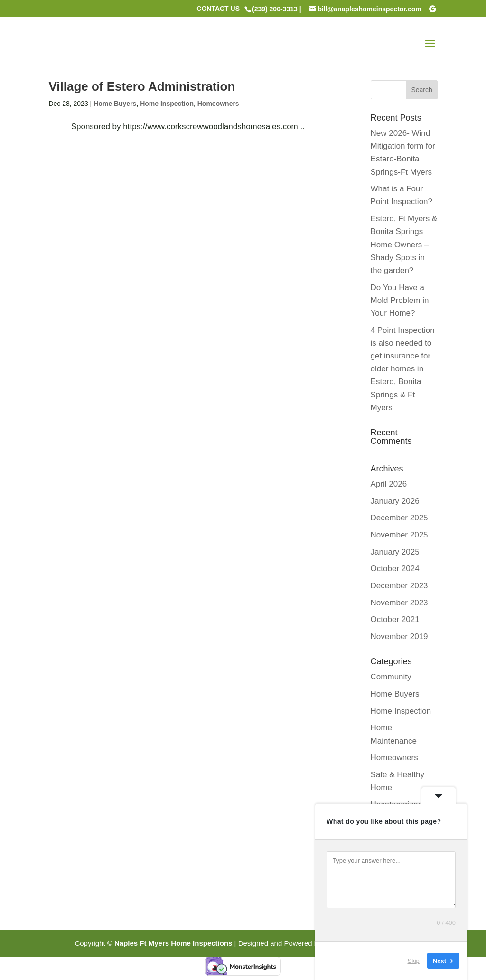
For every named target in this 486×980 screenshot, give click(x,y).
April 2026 (389, 484)
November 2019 (399, 636)
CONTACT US (218, 9)
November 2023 (399, 603)
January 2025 (395, 552)
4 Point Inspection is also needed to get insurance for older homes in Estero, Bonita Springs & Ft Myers (403, 369)
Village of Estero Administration (142, 86)
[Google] (432, 9)
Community (391, 677)
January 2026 (395, 501)
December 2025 (399, 518)
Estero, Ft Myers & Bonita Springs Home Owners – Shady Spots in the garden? (404, 245)
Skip (414, 961)
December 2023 (399, 586)
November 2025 (399, 535)
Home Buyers (115, 104)
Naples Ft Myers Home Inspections (173, 943)
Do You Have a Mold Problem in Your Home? (400, 300)
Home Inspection (167, 104)
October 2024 (395, 569)
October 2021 (395, 619)
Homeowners (218, 104)
